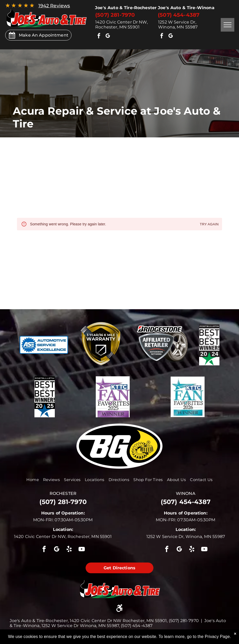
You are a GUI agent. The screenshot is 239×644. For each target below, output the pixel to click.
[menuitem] (33, 480)
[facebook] (99, 36)
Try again (209, 224)
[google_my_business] (108, 36)
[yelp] (69, 550)
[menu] (228, 25)
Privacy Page (217, 637)
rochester (63, 493)
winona (186, 493)
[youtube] (82, 550)
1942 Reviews (54, 6)
